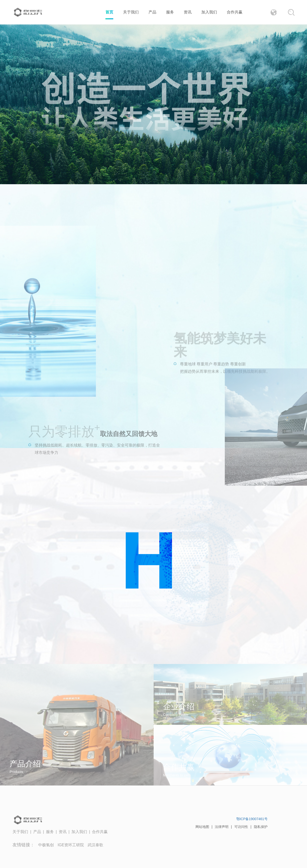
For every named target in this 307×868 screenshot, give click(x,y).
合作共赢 (235, 12)
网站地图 (202, 827)
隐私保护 (261, 827)
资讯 (188, 12)
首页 (109, 12)
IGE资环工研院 (71, 845)
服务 (170, 12)
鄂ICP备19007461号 (252, 819)
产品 (152, 12)
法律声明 (222, 827)
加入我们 (209, 12)
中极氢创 (46, 845)
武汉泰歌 (95, 845)
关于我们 (131, 12)
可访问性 (241, 827)
